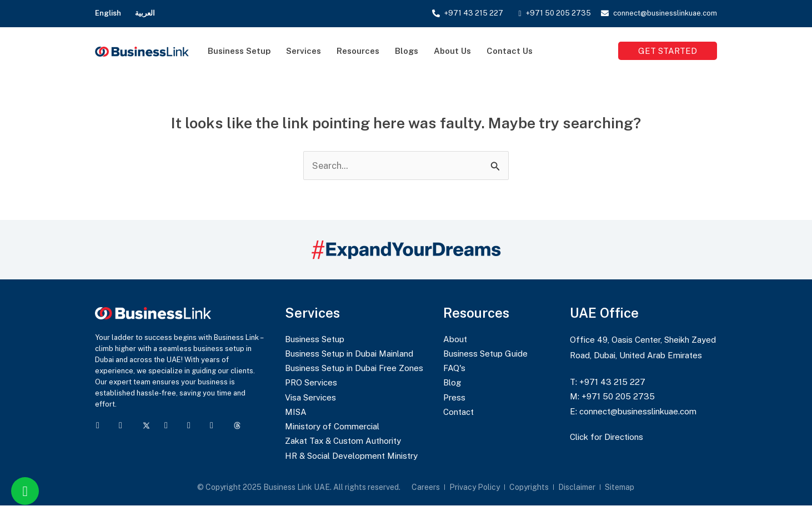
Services (304, 51)
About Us (452, 51)
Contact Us (510, 51)
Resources (358, 51)
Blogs (407, 51)
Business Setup (239, 51)
